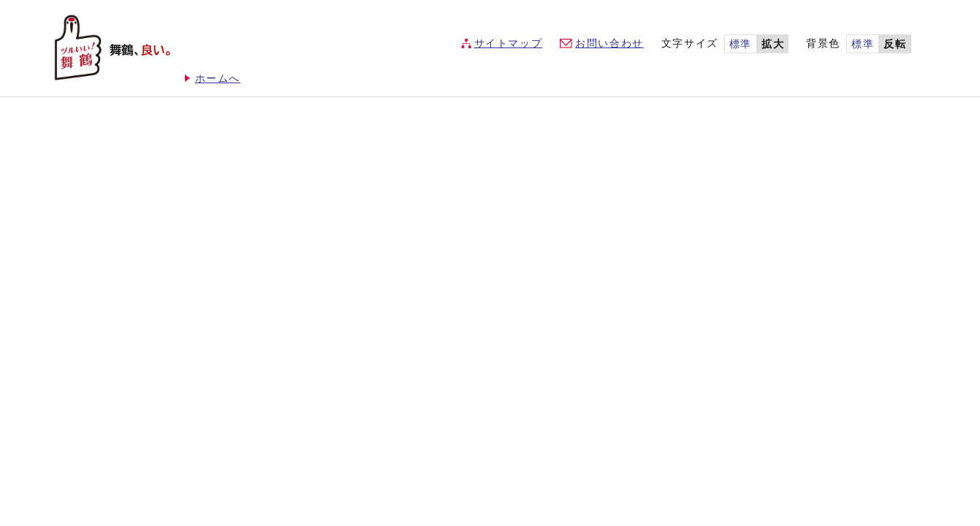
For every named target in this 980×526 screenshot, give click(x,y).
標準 (741, 44)
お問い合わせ (609, 43)
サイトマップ (509, 43)
